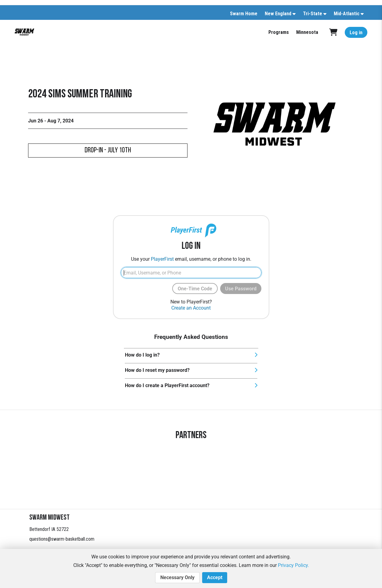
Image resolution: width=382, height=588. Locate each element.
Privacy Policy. (293, 565)
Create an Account (191, 308)
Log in (356, 33)
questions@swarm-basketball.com (62, 539)
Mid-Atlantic (347, 14)
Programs (279, 32)
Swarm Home (244, 14)
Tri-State (313, 14)
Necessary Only (177, 578)
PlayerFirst (162, 259)
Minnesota (307, 32)
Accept (215, 578)
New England (278, 14)
